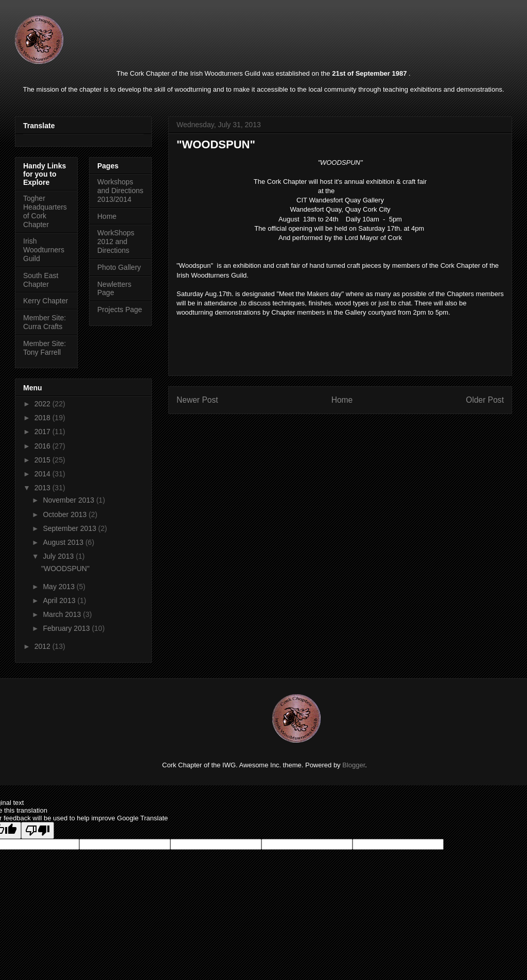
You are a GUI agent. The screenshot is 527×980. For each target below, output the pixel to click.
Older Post (485, 400)
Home (342, 400)
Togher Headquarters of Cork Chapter (45, 211)
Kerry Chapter (46, 301)
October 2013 (66, 514)
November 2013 (69, 500)
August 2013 (64, 542)
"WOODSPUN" (65, 569)
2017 (43, 432)
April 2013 (60, 600)
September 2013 (70, 528)
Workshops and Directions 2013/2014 (120, 191)
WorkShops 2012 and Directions (116, 242)
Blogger (354, 765)
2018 (43, 418)
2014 (43, 474)
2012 (43, 646)
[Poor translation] (38, 830)
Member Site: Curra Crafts (45, 322)
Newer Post (197, 400)
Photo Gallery (119, 267)
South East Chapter (41, 280)
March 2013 (63, 614)
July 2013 (59, 556)
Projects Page (120, 310)
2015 (43, 460)
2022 (43, 404)
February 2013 (67, 628)
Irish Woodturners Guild (44, 250)
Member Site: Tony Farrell (45, 348)
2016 (43, 446)
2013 (43, 488)
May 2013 (59, 587)
